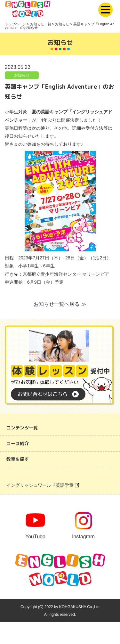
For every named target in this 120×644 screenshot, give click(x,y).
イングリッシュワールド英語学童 (43, 485)
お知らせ (22, 75)
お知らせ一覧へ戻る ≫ (60, 304)
